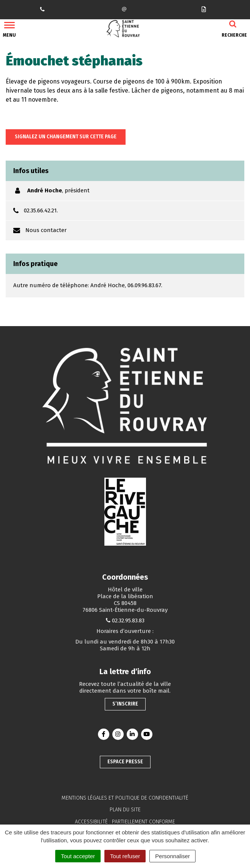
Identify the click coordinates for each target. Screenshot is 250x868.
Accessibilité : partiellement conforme (125, 822)
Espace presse (125, 762)
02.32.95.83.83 (128, 620)
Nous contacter (46, 230)
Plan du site (125, 810)
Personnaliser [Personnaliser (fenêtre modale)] (172, 856)
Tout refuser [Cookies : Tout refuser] (125, 856)
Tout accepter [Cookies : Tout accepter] (78, 856)
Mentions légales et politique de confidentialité (125, 798)
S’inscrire (125, 704)
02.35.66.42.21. (41, 210)
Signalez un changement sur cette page (66, 137)
